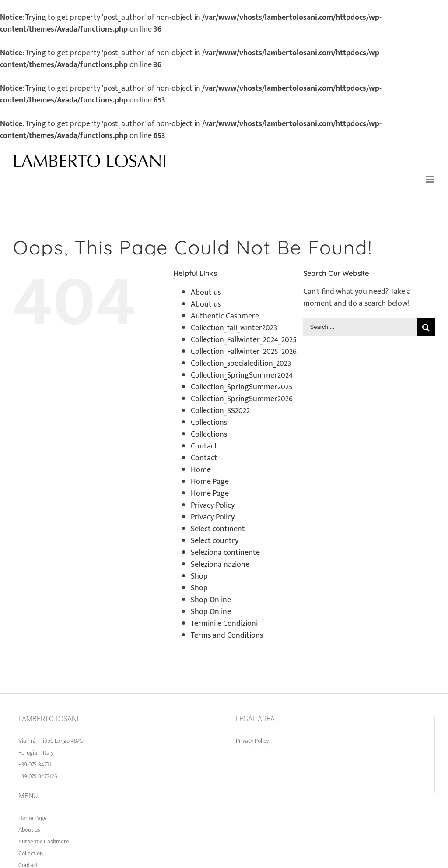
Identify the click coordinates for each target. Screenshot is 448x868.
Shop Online (211, 600)
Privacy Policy (213, 505)
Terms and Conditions (227, 635)
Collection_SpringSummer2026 (242, 399)
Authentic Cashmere (225, 316)
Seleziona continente (225, 553)
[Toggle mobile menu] (430, 179)
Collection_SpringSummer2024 (242, 375)
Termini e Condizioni (224, 624)
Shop (199, 576)
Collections (209, 423)
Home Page (210, 482)
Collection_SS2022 (220, 411)
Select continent (218, 529)
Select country (215, 541)
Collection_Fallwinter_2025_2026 (244, 352)
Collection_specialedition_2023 (241, 363)
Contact (204, 446)
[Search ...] (360, 327)
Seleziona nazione (220, 565)
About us (206, 293)
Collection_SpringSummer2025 (242, 387)
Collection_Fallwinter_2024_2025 (244, 340)
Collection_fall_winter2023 (234, 328)
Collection (31, 853)
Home (201, 470)
